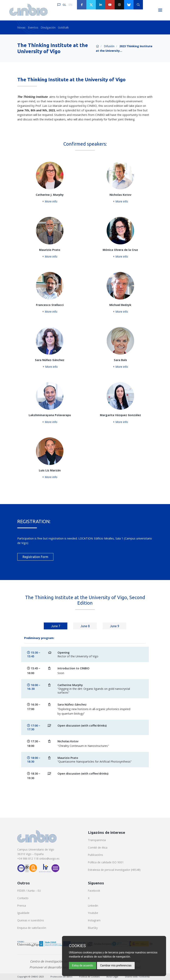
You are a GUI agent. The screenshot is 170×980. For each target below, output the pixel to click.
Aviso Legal (112, 977)
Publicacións (96, 855)
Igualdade (23, 913)
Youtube (93, 913)
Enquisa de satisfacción (32, 928)
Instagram (94, 920)
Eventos (33, 27)
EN (70, 5)
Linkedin (93, 906)
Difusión (109, 46)
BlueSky (93, 928)
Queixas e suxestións (31, 920)
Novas (21, 27)
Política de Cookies (89, 977)
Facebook (94, 891)
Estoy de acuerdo (83, 965)
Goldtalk (63, 27)
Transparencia (97, 840)
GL (64, 5)
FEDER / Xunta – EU (29, 891)
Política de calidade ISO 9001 (106, 862)
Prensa (22, 906)
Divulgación (48, 27)
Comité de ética (98, 847)
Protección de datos (61, 977)
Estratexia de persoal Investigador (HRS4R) (114, 870)
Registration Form (35, 557)
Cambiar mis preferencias (116, 965)
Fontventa (144, 977)
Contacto (23, 898)
